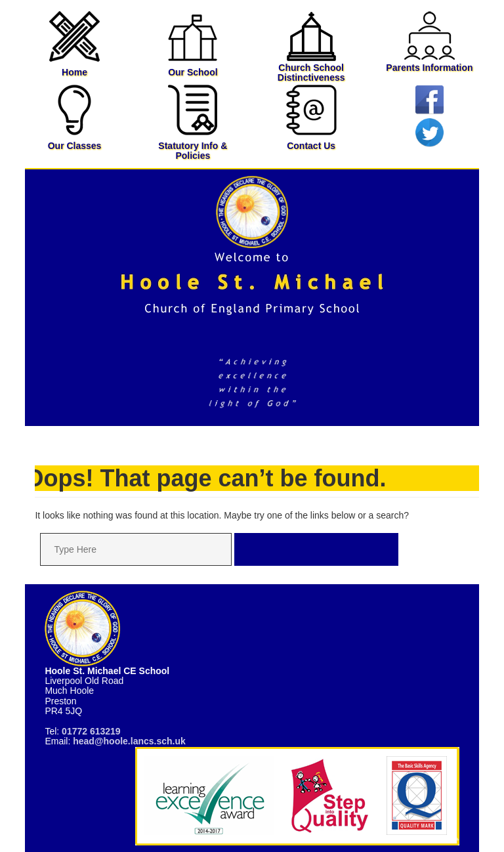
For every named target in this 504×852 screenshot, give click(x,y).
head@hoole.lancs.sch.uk (129, 741)
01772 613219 (91, 731)
